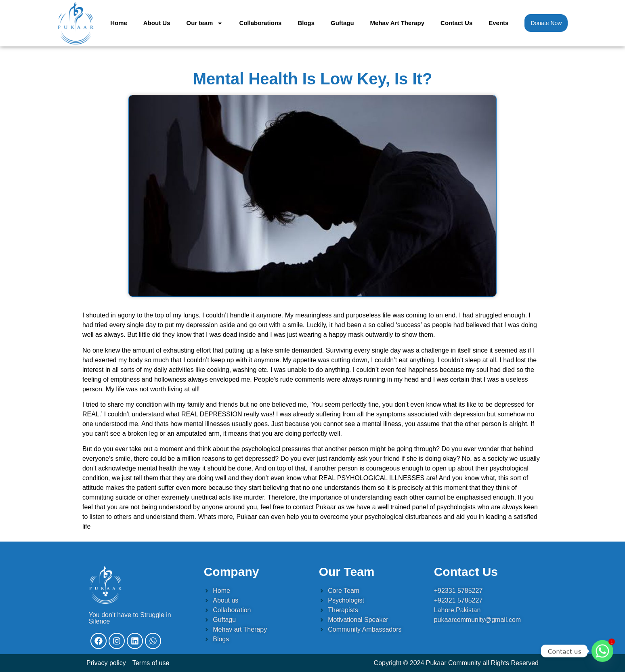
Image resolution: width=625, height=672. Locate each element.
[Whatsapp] (602, 651)
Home (119, 23)
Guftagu (342, 23)
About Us (157, 23)
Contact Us (456, 23)
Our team (205, 23)
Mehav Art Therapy (397, 23)
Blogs (306, 23)
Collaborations (260, 23)
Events (498, 23)
